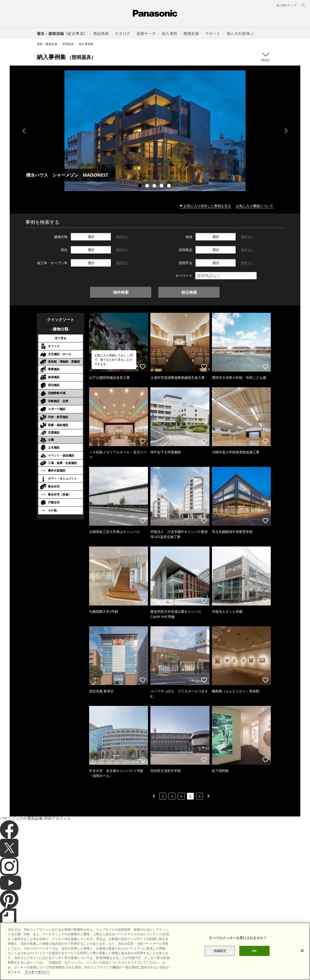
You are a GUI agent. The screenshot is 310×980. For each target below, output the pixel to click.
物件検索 (121, 292)
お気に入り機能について (255, 206)
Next (286, 131)
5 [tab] (170, 186)
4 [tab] (162, 186)
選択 (91, 237)
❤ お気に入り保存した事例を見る (205, 206)
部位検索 (189, 292)
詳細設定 (220, 962)
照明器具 (68, 44)
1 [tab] (140, 186)
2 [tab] (148, 186)
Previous (24, 131)
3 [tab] (155, 186)
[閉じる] (302, 962)
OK (254, 962)
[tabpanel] (155, 131)
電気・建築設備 (47, 44)
